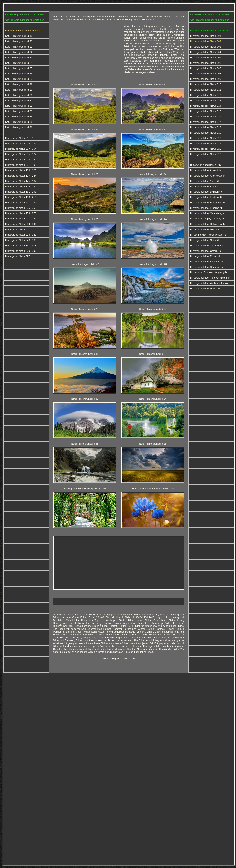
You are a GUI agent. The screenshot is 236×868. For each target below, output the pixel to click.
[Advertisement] (87, 52)
